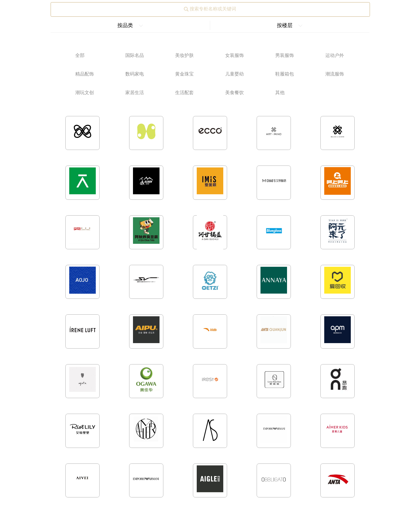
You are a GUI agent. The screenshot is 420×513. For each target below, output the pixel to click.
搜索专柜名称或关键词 (210, 9)
